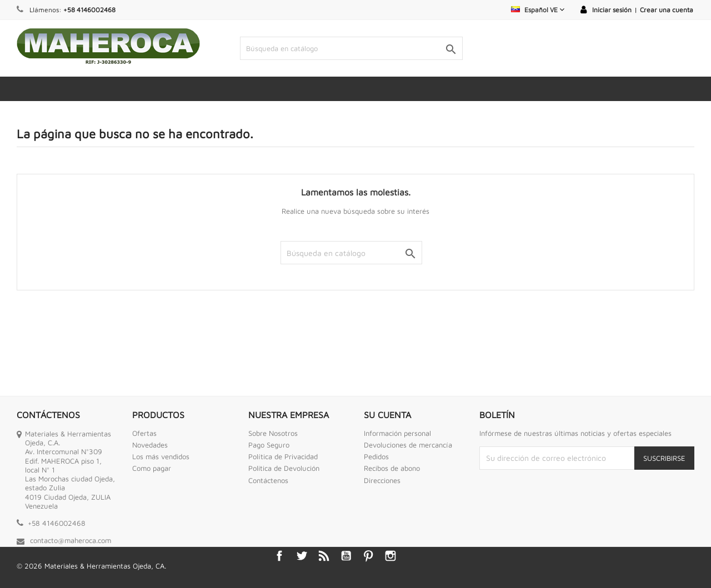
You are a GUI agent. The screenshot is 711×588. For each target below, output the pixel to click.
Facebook (279, 556)
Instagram (390, 556)
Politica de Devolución (284, 468)
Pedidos (376, 456)
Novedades (150, 445)
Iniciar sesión (612, 10)
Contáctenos (268, 480)
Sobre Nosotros (273, 433)
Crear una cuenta (667, 10)
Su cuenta (387, 415)
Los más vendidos (161, 456)
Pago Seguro (269, 445)
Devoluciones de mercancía (408, 445)
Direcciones (382, 480)
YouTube (346, 556)
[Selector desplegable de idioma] (538, 10)
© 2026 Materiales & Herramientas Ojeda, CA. (91, 566)
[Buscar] (352, 48)
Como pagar (152, 468)
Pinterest (368, 556)
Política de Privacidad (283, 456)
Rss (324, 556)
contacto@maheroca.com (71, 540)
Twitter (302, 556)
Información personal (397, 433)
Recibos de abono (392, 468)
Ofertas (144, 433)
